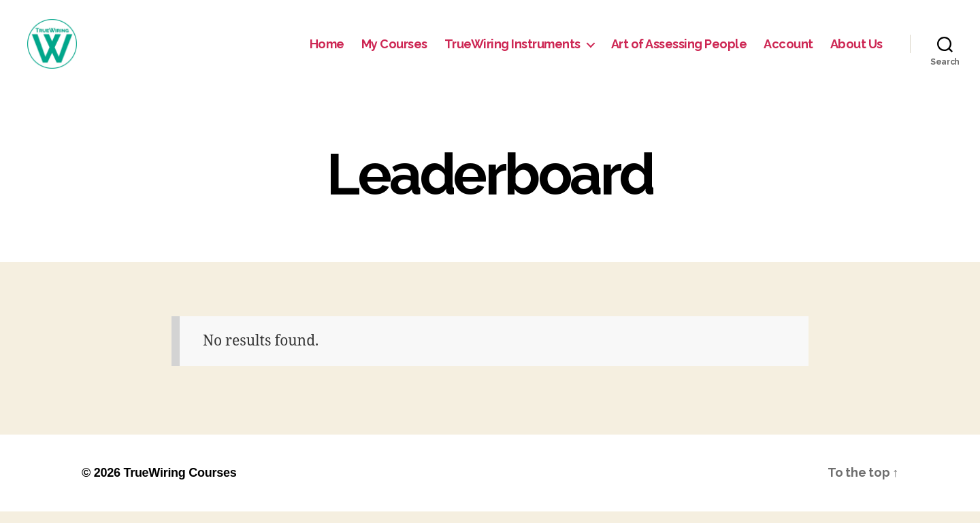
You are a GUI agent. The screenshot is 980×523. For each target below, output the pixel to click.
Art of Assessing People (679, 49)
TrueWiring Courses (180, 484)
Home (327, 49)
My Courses (394, 49)
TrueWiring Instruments (512, 49)
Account (788, 49)
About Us (856, 49)
